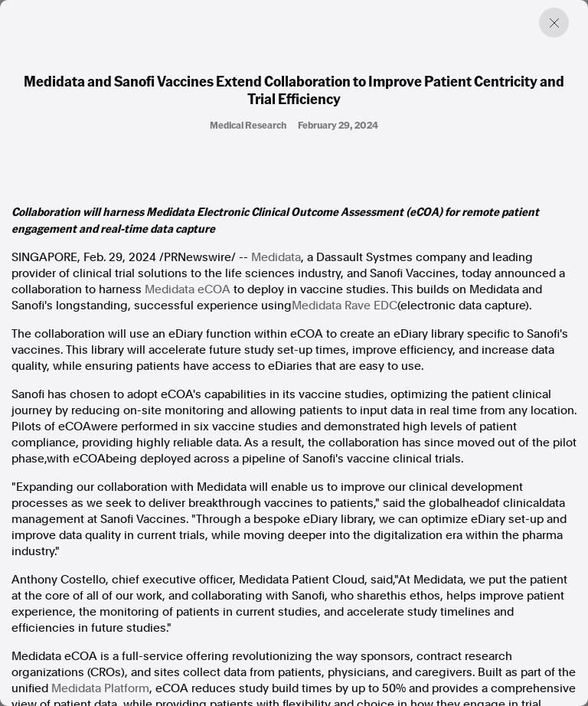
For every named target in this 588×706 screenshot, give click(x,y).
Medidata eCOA (188, 289)
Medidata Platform (100, 688)
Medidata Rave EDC (345, 306)
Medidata (276, 257)
